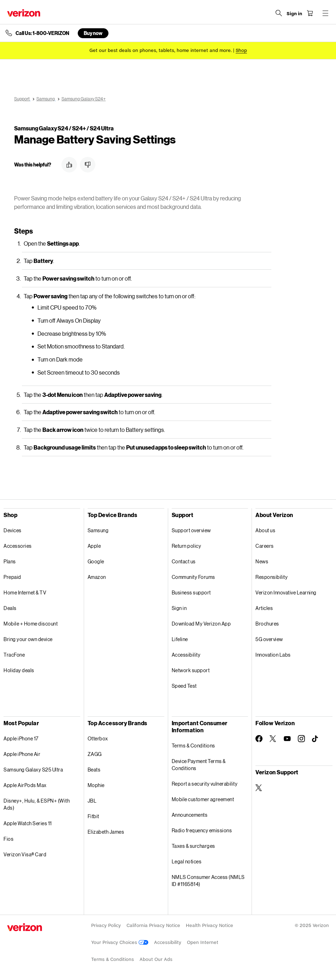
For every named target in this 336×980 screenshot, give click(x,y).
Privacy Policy (106, 925)
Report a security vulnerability (205, 784)
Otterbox (98, 738)
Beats (94, 770)
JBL (92, 801)
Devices (13, 530)
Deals (10, 608)
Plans (10, 561)
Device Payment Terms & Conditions (199, 765)
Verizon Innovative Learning (286, 592)
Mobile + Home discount (31, 624)
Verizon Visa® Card (25, 854)
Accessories (18, 546)
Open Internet (203, 942)
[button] (69, 165)
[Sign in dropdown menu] (294, 14)
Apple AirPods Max (25, 785)
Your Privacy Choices (120, 942)
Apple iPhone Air (22, 754)
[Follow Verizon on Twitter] (273, 739)
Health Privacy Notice (210, 925)
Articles (264, 608)
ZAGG (95, 754)
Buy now (93, 33)
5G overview (269, 639)
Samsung (98, 530)
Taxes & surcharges (193, 846)
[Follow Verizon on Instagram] (301, 739)
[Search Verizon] (279, 13)
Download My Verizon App (201, 624)
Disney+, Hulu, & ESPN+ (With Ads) (37, 804)
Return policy (187, 546)
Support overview (191, 530)
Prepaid (12, 577)
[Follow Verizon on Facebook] (259, 739)
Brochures (267, 624)
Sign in (179, 608)
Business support (191, 592)
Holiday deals (19, 670)
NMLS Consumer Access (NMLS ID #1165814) (208, 881)
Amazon (97, 577)
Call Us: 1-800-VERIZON (42, 33)
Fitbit (93, 816)
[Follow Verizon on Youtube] (287, 739)
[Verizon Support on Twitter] (259, 788)
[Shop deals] (241, 50)
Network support (191, 670)
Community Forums (193, 577)
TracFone (14, 655)
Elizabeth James (106, 832)
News (262, 561)
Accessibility (186, 655)
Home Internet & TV (25, 592)
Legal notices (187, 861)
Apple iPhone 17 (21, 738)
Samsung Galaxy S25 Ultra (33, 770)
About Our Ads (156, 959)
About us (265, 530)
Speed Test (184, 686)
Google (96, 561)
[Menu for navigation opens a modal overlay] (325, 13)
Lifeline (180, 639)
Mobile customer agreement (203, 799)
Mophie (96, 785)
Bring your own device (28, 639)
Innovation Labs (273, 655)
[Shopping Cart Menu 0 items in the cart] (310, 13)
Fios (8, 839)
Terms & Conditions (193, 746)
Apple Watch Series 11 (28, 823)
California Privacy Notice (153, 925)
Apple (94, 546)
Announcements (190, 815)
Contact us (184, 561)
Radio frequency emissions (202, 830)
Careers (265, 546)
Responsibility (272, 577)
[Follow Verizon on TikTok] (316, 739)
